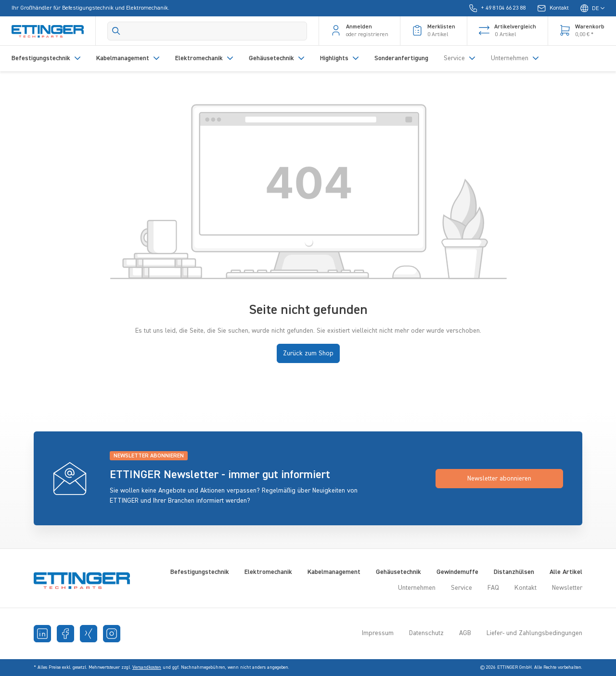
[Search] (207, 31)
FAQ (493, 588)
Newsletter (567, 588)
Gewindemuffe (457, 572)
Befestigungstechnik (200, 572)
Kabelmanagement (334, 572)
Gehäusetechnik (398, 572)
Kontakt (526, 588)
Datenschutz (426, 633)
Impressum (378, 633)
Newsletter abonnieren (499, 479)
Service (462, 588)
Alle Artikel (566, 572)
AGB (465, 633)
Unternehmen (417, 588)
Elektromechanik (268, 572)
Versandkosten (147, 667)
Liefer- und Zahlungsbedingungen (534, 633)
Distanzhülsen (514, 572)
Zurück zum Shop (308, 353)
